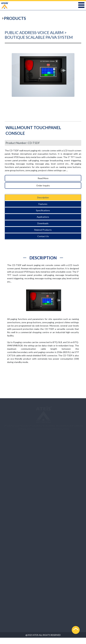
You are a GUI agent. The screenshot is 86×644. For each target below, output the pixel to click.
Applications (43, 217)
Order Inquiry (43, 185)
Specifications (43, 210)
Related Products (43, 230)
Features (43, 204)
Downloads (43, 223)
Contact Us (43, 236)
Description (43, 197)
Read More (43, 178)
